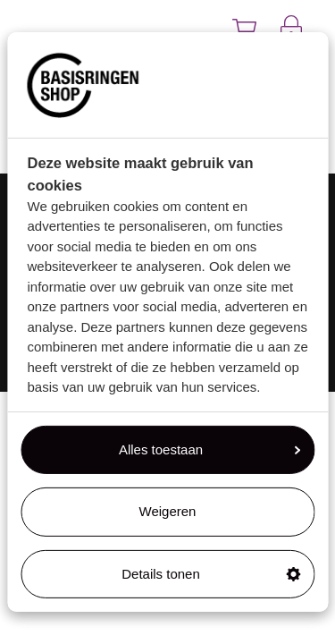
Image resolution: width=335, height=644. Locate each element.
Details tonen (211, 574)
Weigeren (168, 511)
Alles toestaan (209, 449)
